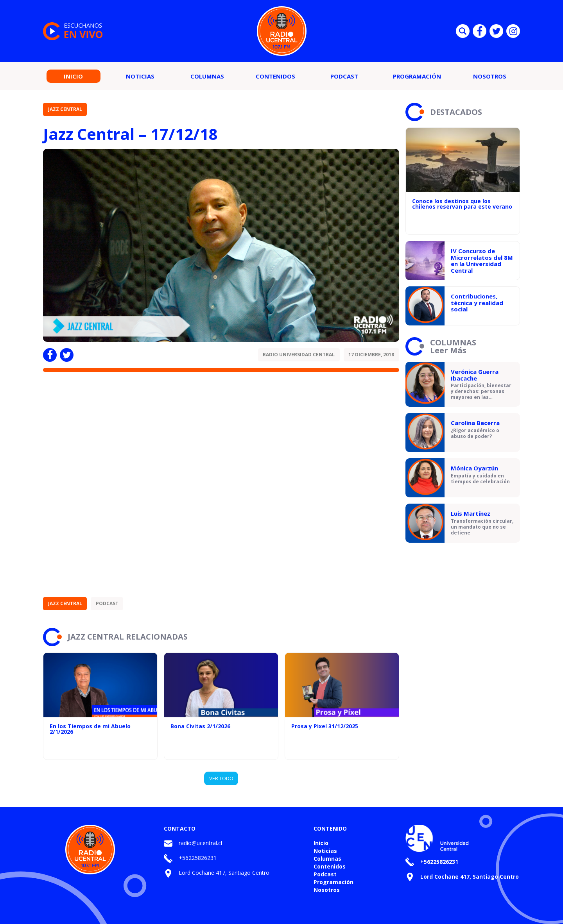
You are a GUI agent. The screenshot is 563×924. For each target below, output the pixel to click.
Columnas (207, 76)
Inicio (73, 76)
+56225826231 (198, 858)
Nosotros (490, 76)
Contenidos (275, 76)
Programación (417, 76)
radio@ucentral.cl (200, 843)
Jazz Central (65, 109)
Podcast (344, 76)
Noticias (140, 76)
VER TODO (221, 778)
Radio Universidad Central (299, 355)
